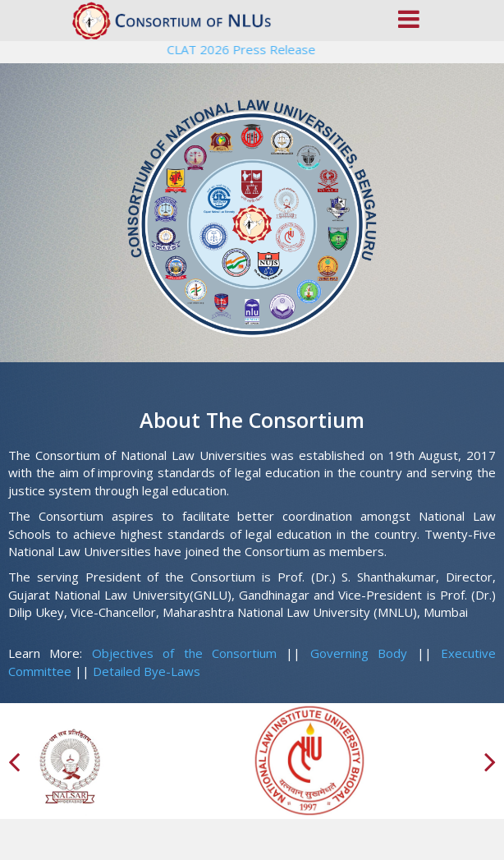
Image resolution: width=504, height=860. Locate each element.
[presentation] (16, 761)
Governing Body (359, 653)
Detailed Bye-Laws (147, 671)
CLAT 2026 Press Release (244, 49)
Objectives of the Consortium (184, 653)
